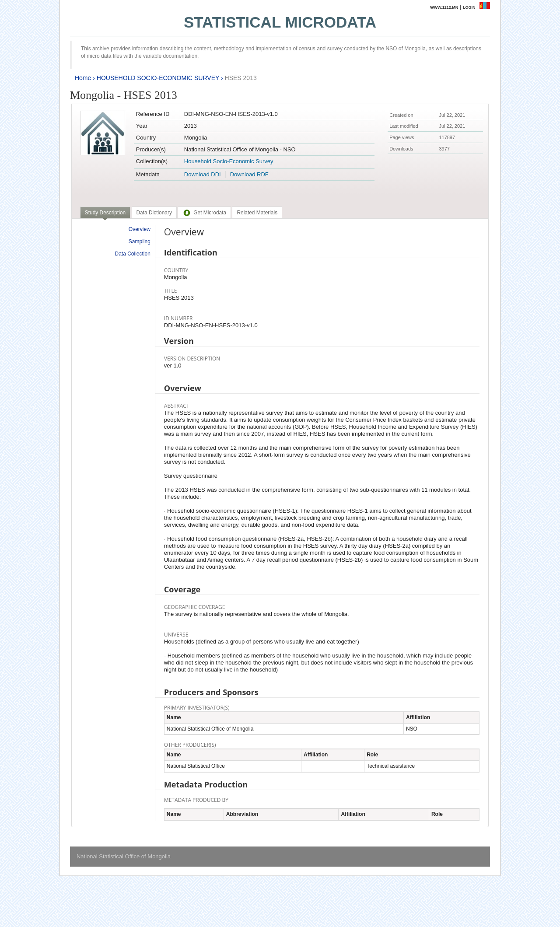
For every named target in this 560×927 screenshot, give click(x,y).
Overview (140, 229)
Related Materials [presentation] (257, 213)
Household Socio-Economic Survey (229, 161)
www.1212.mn (444, 7)
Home (83, 78)
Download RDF (249, 174)
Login (469, 7)
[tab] (105, 213)
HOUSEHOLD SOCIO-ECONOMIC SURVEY (158, 78)
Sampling (140, 241)
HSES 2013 (241, 78)
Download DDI (203, 174)
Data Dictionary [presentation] (154, 213)
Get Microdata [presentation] (204, 213)
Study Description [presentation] (105, 213)
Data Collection (132, 254)
